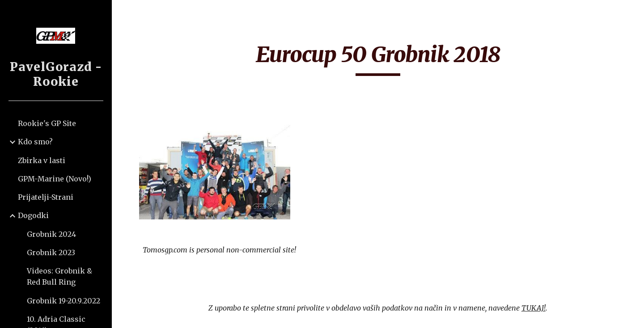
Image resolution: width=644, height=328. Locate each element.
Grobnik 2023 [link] (51, 252)
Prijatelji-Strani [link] (46, 197)
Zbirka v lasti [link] (42, 160)
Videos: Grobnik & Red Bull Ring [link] (59, 276)
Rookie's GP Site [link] (47, 123)
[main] (378, 59)
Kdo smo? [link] (35, 142)
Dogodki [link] (33, 215)
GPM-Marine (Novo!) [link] (55, 179)
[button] (633, 13)
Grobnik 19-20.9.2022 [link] (64, 301)
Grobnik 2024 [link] (51, 234)
